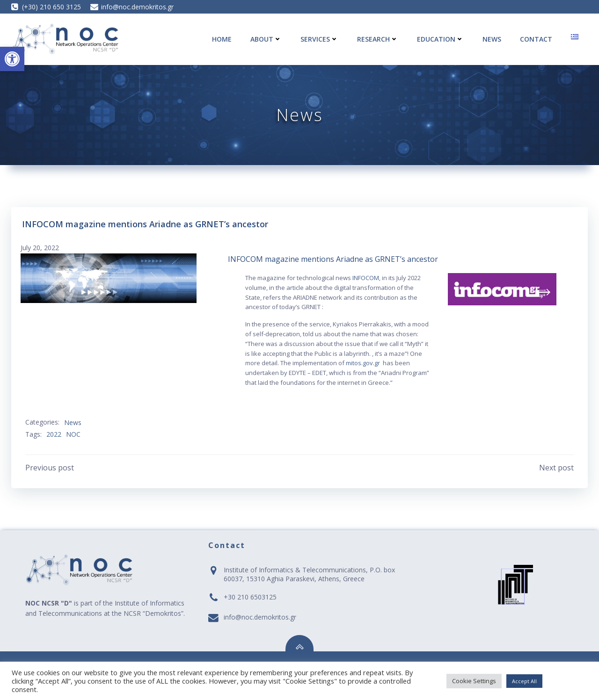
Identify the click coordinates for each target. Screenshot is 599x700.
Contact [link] (536, 39)
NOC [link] (73, 434)
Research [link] (378, 39)
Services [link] (319, 39)
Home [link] (222, 39)
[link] (12, 59)
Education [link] (440, 39)
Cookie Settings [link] (474, 681)
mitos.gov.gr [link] (363, 363)
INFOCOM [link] (366, 278)
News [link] (492, 39)
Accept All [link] (524, 681)
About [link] (266, 39)
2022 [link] (54, 434)
